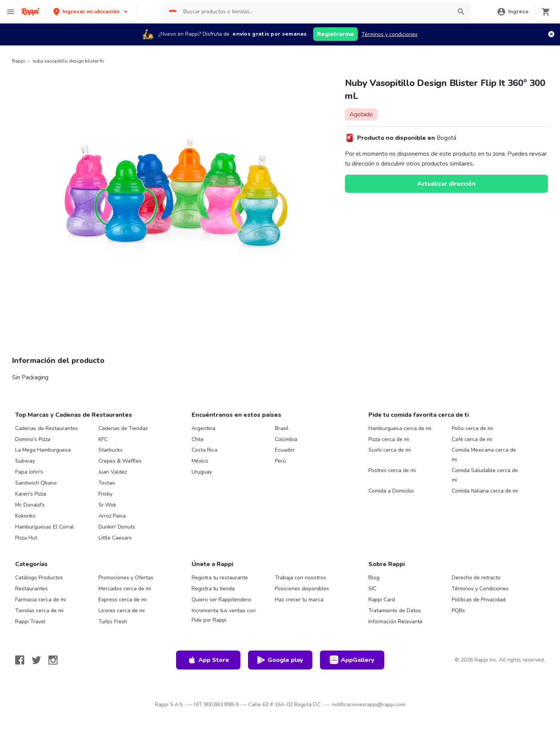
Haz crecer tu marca (299, 600)
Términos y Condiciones (480, 589)
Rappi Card (382, 600)
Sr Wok (107, 505)
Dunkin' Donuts (117, 527)
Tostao (107, 483)
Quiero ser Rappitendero (221, 600)
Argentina (204, 428)
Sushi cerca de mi (390, 450)
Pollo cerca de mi (472, 428)
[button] (91, 12)
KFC (103, 439)
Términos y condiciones (390, 34)
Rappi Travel (30, 622)
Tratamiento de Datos (395, 611)
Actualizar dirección (446, 184)
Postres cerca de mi (392, 470)
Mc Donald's (30, 505)
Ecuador (285, 450)
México (200, 461)
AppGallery (352, 660)
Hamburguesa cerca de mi (400, 428)
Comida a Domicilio (391, 491)
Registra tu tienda (213, 589)
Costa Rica (204, 450)
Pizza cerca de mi (389, 439)
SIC (372, 589)
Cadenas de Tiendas (123, 428)
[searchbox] (315, 12)
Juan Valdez (113, 472)
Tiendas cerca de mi (39, 611)
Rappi (19, 61)
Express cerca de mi (122, 600)
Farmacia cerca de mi (41, 600)
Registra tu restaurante (220, 578)
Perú (280, 461)
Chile (198, 439)
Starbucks (111, 450)
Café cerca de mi (472, 439)
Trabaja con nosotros (300, 578)
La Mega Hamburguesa (43, 450)
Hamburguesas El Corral (44, 527)
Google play (280, 660)
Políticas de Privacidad (479, 600)
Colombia (286, 439)
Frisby (105, 494)
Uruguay (202, 472)
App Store (208, 660)
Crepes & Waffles (120, 461)
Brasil (282, 428)
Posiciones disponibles (302, 589)
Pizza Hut (26, 538)
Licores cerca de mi (122, 611)
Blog (374, 578)
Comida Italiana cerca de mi (485, 491)
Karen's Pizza (31, 494)
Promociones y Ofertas (126, 578)
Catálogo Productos (39, 578)
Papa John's (29, 472)
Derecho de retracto (476, 578)
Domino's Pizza (33, 439)
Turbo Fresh (113, 622)
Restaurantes (31, 589)
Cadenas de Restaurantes (47, 428)
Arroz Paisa (112, 516)
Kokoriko (25, 516)
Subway (25, 461)
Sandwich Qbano (36, 483)
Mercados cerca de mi (125, 589)
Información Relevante (395, 622)
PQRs (458, 611)
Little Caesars (115, 538)
